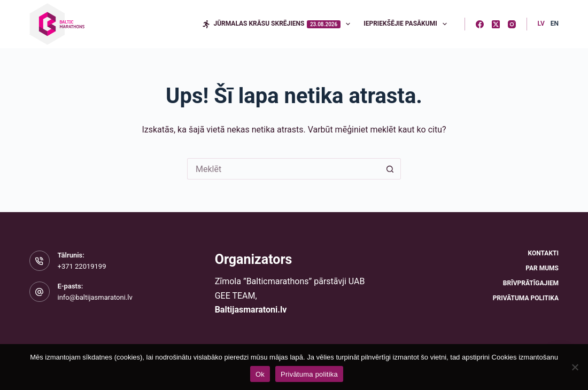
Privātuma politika (526, 298)
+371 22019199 (82, 266)
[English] (555, 24)
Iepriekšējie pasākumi (407, 24)
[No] (575, 367)
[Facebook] (480, 24)
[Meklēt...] (283, 169)
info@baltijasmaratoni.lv (95, 297)
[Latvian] (541, 24)
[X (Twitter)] (496, 24)
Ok (260, 374)
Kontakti (543, 253)
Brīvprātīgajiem (531, 283)
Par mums (542, 268)
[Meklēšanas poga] (390, 169)
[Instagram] (512, 24)
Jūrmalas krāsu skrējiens (278, 24)
